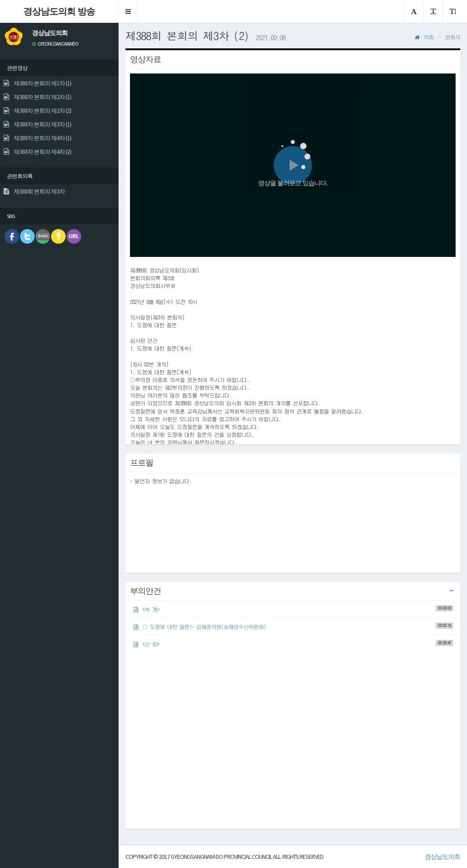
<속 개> (293, 609)
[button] (128, 11)
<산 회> (293, 644)
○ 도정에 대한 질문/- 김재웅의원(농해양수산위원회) (293, 626)
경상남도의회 (442, 857)
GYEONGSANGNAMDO (55, 44)
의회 (424, 37)
